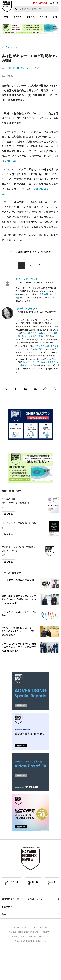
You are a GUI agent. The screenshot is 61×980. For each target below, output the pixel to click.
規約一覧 (15, 927)
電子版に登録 (40, 3)
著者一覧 (30, 16)
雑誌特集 (17, 16)
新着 (6, 16)
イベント (44, 16)
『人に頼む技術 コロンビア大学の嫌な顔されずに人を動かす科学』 (37, 334)
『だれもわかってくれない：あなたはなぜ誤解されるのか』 (37, 364)
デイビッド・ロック (14, 68)
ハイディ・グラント (33, 68)
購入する (8, 514)
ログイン (54, 3)
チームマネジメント (10, 47)
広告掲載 (32, 936)
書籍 (55, 16)
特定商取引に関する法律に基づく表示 (24, 932)
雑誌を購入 (52, 883)
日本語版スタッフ (19, 936)
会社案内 (46, 932)
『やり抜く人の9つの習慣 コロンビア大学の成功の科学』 (37, 347)
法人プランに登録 (11, 883)
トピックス (7, 907)
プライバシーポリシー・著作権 (34, 927)
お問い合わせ (44, 936)
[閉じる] (55, 13)
